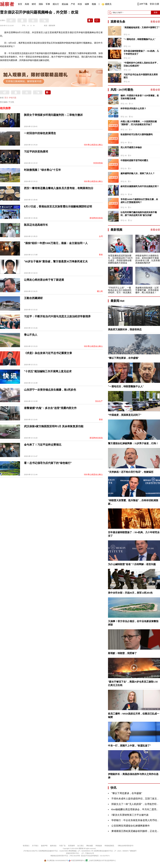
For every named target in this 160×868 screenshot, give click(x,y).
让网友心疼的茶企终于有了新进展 (44, 280)
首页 (20, 4)
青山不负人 (31, 335)
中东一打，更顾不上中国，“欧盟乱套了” (129, 746)
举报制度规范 (109, 846)
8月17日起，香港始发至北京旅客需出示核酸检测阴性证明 (58, 206)
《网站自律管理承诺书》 (126, 846)
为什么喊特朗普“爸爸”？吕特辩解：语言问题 (132, 564)
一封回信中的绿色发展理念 (40, 133)
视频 (94, 4)
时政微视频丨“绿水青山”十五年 (42, 170)
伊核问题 (13, 98)
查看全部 (155, 22)
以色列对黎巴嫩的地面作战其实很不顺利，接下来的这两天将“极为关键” (139, 214)
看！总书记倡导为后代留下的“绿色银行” (48, 463)
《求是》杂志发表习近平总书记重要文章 (48, 353)
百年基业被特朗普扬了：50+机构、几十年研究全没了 (141, 52)
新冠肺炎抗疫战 (96, 218)
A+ (34, 26)
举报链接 (99, 846)
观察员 (107, 4)
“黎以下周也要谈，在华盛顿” (123, 358)
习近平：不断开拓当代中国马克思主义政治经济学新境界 (57, 316)
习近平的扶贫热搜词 (36, 152)
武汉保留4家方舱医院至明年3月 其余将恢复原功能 (54, 426)
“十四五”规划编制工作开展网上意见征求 (48, 371)
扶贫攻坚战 (98, 163)
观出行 (56, 4)
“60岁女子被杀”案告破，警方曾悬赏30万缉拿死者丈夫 (56, 261)
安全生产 (99, 401)
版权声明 (44, 846)
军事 (48, 4)
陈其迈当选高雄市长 (36, 225)
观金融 (65, 4)
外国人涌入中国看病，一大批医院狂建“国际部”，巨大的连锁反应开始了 (139, 123)
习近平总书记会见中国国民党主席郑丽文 (141, 76)
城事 (87, 4)
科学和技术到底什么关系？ (133, 109)
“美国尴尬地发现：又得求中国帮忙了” (142, 27)
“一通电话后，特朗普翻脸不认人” (139, 39)
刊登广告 (62, 846)
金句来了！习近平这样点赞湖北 (43, 445)
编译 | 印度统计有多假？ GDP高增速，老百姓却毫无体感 (140, 97)
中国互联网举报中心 (77, 861)
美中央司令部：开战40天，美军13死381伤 (130, 593)
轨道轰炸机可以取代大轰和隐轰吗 (137, 134)
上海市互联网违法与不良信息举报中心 (101, 861)
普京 (6, 98)
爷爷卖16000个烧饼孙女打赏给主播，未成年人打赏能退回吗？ (139, 201)
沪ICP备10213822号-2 (31, 851)
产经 (73, 4)
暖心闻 (100, 291)
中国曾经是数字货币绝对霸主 (134, 160)
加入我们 (81, 846)
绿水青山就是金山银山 (93, 145)
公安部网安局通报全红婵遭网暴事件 (131, 826)
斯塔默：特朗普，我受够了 (122, 653)
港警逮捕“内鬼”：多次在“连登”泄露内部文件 (50, 408)
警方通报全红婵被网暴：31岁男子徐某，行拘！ (133, 443)
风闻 (27, 4)
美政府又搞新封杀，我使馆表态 (125, 329)
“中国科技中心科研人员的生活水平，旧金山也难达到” (141, 64)
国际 (41, 4)
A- (28, 26)
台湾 (101, 236)
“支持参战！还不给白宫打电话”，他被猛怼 (131, 472)
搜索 (156, 13)
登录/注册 (154, 4)
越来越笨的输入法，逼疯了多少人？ (138, 173)
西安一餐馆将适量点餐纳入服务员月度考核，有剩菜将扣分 (59, 188)
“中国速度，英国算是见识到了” (125, 415)
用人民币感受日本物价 (131, 147)
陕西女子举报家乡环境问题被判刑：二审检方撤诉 (53, 115)
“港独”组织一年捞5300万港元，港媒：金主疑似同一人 (56, 243)
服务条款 (53, 846)
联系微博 (71, 846)
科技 (80, 4)
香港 (101, 255)
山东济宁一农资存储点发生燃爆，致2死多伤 (50, 390)
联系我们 (26, 846)
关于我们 (35, 846)
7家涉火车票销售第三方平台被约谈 (130, 815)
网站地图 (90, 846)
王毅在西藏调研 (33, 298)
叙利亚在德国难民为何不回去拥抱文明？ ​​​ (140, 186)
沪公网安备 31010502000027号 (56, 861)
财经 (34, 4)
